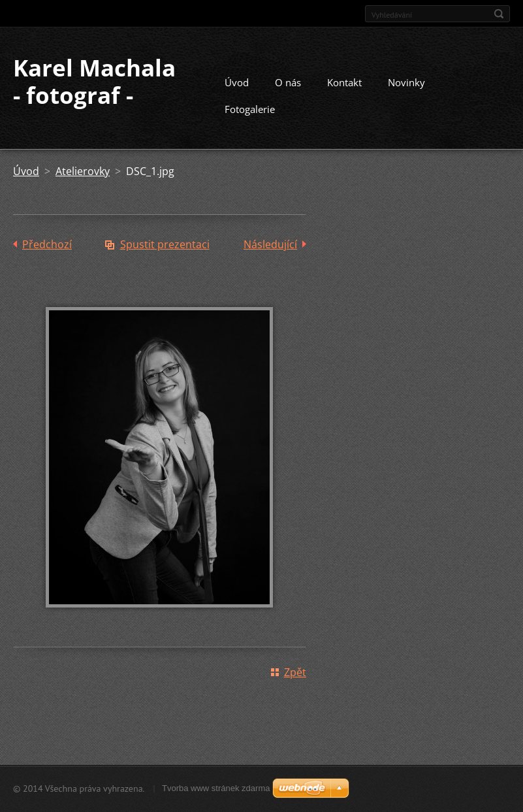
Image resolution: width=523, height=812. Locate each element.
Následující (270, 244)
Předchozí (47, 244)
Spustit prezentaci (165, 244)
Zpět (295, 672)
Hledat (499, 14)
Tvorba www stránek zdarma (216, 788)
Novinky (406, 82)
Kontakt (344, 82)
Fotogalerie (250, 109)
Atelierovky (83, 171)
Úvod (237, 82)
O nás (288, 82)
